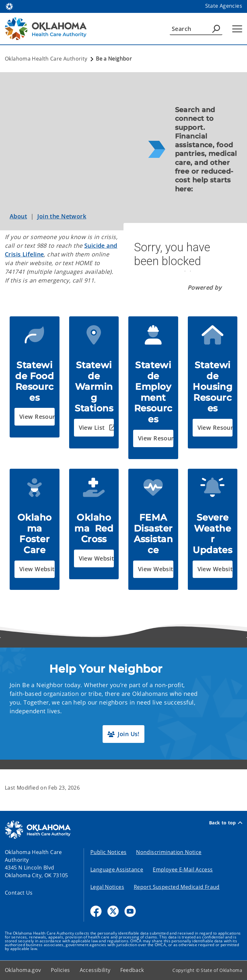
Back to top (226, 823)
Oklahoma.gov (23, 970)
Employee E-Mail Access (183, 870)
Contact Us (19, 893)
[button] (35, 417)
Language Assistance (117, 870)
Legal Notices (107, 887)
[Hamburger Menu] (237, 29)
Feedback (132, 970)
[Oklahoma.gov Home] (9, 6)
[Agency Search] (216, 29)
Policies (60, 970)
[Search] (196, 29)
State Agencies (224, 6)
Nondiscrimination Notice (169, 852)
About (18, 216)
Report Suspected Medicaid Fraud (177, 887)
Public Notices (108, 852)
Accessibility (95, 970)
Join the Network (62, 216)
